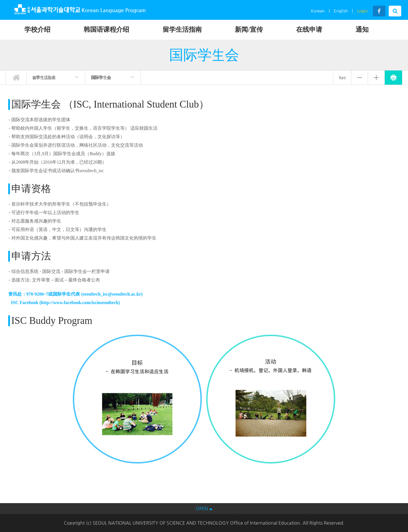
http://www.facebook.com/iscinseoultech (80, 303)
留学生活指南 (182, 30)
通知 (362, 30)
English (341, 11)
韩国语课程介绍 (106, 30)
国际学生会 (101, 77)
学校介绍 (37, 30)
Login (362, 11)
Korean (318, 11)
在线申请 (309, 30)
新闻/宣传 (249, 30)
